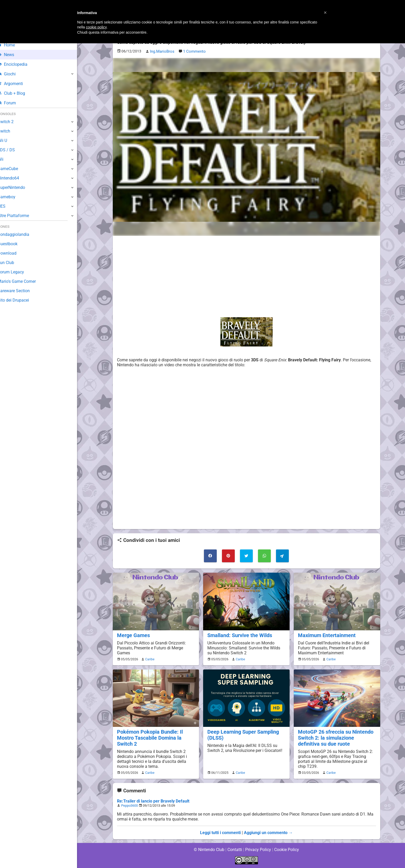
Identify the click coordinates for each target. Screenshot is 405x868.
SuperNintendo (18, 187)
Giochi (13, 74)
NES (8, 206)
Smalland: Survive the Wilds (239, 635)
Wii (7, 159)
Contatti (235, 850)
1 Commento (193, 51)
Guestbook (14, 244)
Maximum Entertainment (326, 635)
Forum (13, 103)
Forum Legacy (17, 272)
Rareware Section (20, 291)
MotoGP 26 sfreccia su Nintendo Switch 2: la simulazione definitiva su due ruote (336, 737)
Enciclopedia (19, 64)
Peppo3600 (130, 805)
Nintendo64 (15, 178)
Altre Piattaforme (20, 216)
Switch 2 (12, 122)
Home (13, 45)
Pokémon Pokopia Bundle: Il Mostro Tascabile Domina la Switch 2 (149, 737)
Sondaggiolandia (20, 234)
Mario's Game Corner (24, 281)
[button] (325, 13)
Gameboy (13, 197)
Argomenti (17, 84)
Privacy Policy (258, 850)
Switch (10, 131)
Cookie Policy (287, 850)
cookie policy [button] (96, 27)
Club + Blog (18, 93)
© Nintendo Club (209, 850)
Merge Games (133, 635)
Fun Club (12, 263)
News (13, 55)
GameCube (14, 169)
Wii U (9, 140)
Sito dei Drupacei (20, 300)
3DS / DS (13, 150)
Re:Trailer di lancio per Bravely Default (153, 801)
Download (13, 253)
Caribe (149, 659)
